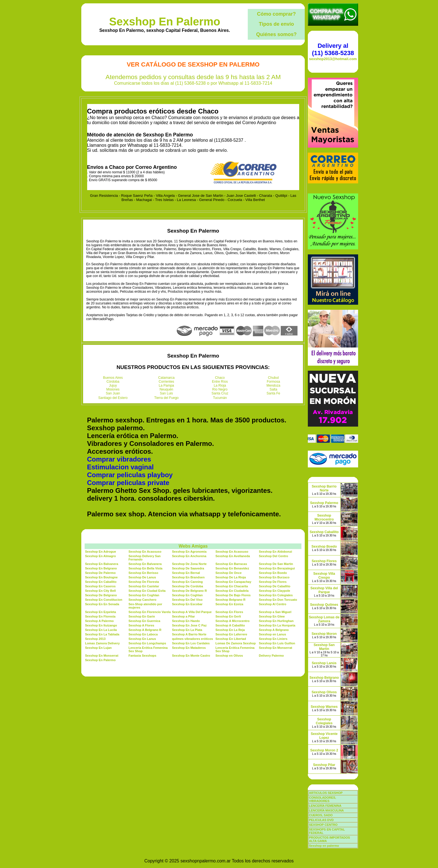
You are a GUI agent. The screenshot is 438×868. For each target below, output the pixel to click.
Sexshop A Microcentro (232, 621)
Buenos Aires (113, 378)
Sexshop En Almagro (100, 556)
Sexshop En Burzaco (274, 577)
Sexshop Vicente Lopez (324, 736)
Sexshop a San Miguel (275, 612)
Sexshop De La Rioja (231, 577)
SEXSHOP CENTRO (323, 825)
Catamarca (166, 378)
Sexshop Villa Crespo (324, 576)
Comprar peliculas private (128, 483)
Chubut (273, 378)
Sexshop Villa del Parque (324, 590)
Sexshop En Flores (229, 612)
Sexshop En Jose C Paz (189, 625)
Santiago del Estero (113, 398)
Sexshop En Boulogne (101, 577)
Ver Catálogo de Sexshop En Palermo (193, 64)
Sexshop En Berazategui (277, 568)
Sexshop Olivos (324, 692)
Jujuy (113, 385)
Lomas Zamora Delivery (102, 643)
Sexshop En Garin (142, 616)
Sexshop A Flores (141, 625)
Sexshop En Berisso (143, 573)
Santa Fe (273, 393)
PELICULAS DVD (321, 820)
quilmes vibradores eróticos (193, 639)
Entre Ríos (220, 382)
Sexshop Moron (324, 634)
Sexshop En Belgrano (101, 568)
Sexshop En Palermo (165, 22)
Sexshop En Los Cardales (191, 643)
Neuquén (166, 389)
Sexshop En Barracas (231, 564)
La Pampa (166, 385)
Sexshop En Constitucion (103, 600)
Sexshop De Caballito (275, 586)
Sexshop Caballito (324, 532)
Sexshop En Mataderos (189, 648)
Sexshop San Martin (324, 647)
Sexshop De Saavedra (188, 568)
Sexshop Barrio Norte (324, 488)
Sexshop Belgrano (324, 678)
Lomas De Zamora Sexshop (235, 643)
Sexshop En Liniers (273, 639)
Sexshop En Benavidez (232, 568)
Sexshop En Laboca (143, 634)
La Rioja (220, 385)
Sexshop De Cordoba (188, 586)
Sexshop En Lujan (98, 648)
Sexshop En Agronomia (189, 552)
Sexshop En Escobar (187, 604)
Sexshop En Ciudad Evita (147, 591)
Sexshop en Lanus (272, 634)
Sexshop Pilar (324, 765)
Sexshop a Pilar (184, 616)
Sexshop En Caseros (100, 586)
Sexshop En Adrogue (100, 552)
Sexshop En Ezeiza (229, 604)
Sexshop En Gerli (228, 616)
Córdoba (113, 382)
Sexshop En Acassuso (145, 552)
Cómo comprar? (276, 14)
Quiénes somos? (276, 34)
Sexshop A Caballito (230, 625)
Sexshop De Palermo (100, 573)
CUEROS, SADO (321, 815)
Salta (273, 389)
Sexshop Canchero (142, 600)
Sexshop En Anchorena (189, 556)
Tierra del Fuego (166, 398)
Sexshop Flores (324, 561)
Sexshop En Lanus (142, 639)
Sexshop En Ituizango (101, 625)
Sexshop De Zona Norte (189, 564)
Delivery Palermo (271, 656)
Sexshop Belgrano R (230, 600)
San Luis (166, 393)
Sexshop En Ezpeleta (100, 612)
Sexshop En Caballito (101, 582)
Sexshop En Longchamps (147, 643)
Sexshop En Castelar (144, 586)
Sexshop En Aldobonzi (276, 552)
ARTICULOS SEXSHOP (326, 793)
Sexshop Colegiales (324, 721)
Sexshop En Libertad (231, 639)
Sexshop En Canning (187, 582)
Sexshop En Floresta (100, 616)
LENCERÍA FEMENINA (325, 806)
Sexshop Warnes (324, 707)
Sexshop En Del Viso (187, 600)
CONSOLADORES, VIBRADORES (322, 799)
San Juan (113, 393)
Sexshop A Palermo (99, 621)
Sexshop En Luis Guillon (277, 643)
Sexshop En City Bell (100, 591)
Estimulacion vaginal (120, 467)
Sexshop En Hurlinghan (276, 621)
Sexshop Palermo (324, 503)
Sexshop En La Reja (230, 630)
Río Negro (220, 389)
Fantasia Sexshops (142, 656)
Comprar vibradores (119, 459)
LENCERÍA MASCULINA (326, 810)
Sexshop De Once (228, 573)
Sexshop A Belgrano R (145, 630)
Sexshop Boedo (324, 547)
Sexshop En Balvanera (102, 564)
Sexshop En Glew (272, 616)
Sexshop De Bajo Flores (233, 595)
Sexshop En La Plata (187, 630)
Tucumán (220, 398)
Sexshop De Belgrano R (190, 591)
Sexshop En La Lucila (101, 630)
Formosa (273, 382)
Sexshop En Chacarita (232, 586)
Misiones (113, 389)
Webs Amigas (193, 546)
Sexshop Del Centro (274, 556)
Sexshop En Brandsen (188, 577)
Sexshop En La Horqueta (277, 625)
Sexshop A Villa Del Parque (192, 612)
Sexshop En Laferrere (231, 634)
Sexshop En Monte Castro (191, 656)
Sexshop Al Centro (273, 604)
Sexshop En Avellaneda (233, 556)
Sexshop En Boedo (273, 573)
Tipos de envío (277, 24)
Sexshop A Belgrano (274, 630)
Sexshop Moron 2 (324, 750)
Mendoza (273, 385)
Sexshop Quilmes (324, 605)
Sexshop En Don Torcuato (278, 600)
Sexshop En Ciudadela (232, 591)
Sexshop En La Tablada (102, 634)
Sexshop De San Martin (276, 564)
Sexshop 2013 (95, 639)
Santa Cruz (220, 393)
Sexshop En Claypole (275, 591)
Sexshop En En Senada (102, 604)
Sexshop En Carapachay (233, 582)
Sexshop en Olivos (229, 656)
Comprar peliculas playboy (130, 475)
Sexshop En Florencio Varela (150, 612)
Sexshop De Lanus (142, 577)
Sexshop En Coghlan (144, 595)
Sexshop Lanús (324, 663)
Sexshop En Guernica (144, 621)
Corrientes (166, 382)
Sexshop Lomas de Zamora (324, 619)
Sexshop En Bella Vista (145, 568)
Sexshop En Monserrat (276, 648)
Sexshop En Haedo (186, 621)
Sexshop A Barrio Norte (189, 634)
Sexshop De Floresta (144, 582)
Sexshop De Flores (273, 582)
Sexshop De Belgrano (101, 595)
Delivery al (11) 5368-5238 (333, 49)
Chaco (220, 378)
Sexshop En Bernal (186, 573)
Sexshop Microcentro (324, 517)
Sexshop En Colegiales (276, 595)
